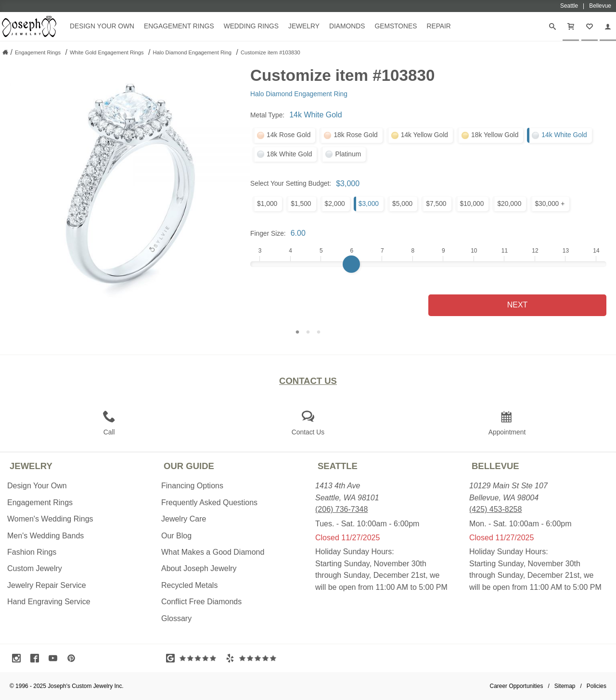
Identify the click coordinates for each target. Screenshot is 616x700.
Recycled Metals (189, 585)
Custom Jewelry (35, 568)
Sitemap (565, 686)
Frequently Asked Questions (209, 503)
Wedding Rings (251, 26)
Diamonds (347, 26)
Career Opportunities (517, 686)
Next (518, 305)
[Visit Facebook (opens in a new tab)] (37, 658)
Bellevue (495, 466)
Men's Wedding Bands (45, 536)
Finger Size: (268, 233)
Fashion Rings (32, 552)
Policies (597, 686)
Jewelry (304, 26)
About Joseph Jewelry (199, 568)
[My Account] (608, 26)
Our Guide (189, 466)
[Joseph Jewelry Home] (5, 52)
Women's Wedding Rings (50, 519)
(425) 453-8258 (495, 509)
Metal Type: (267, 115)
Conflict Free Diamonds (201, 602)
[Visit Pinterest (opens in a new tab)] (74, 658)
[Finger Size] (428, 264)
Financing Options (192, 486)
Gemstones (396, 26)
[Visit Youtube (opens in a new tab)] (55, 658)
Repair (438, 26)
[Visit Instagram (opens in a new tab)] (19, 658)
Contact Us (308, 381)
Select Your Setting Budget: (291, 183)
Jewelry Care (184, 519)
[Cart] (571, 26)
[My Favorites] (590, 26)
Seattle (338, 466)
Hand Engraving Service (49, 602)
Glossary (176, 618)
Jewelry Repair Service (47, 585)
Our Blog (176, 536)
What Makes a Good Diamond (213, 552)
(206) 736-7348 (341, 509)
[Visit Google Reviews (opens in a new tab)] (193, 658)
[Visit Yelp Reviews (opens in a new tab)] (253, 658)
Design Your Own (102, 26)
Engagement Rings (179, 26)
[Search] (552, 26)
